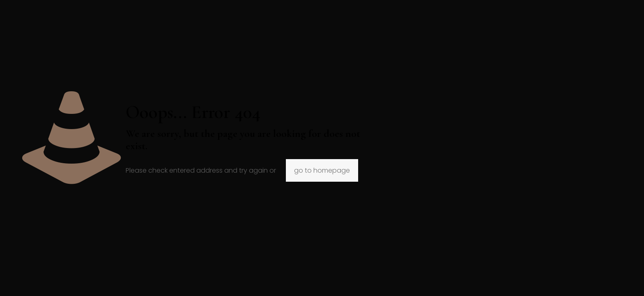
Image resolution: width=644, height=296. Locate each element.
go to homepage (322, 170)
